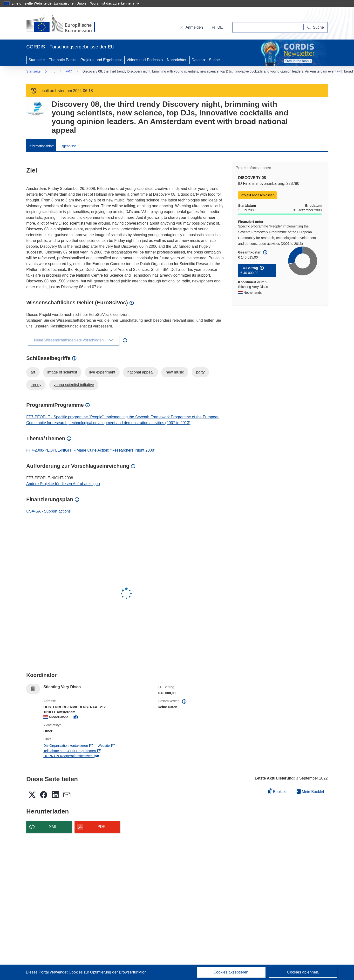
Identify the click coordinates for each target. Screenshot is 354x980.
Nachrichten (177, 60)
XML (53, 827)
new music (175, 372)
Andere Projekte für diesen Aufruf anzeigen (63, 484)
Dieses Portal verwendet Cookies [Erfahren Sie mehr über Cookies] (55, 972)
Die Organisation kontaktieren (68, 746)
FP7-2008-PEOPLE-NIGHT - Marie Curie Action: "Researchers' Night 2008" (91, 450)
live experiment (102, 372)
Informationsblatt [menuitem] (41, 146)
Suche (214, 60)
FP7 (69, 71)
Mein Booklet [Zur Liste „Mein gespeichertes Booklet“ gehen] (310, 792)
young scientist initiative (74, 385)
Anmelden (191, 27)
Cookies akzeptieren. (231, 972)
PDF (101, 827)
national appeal (140, 372)
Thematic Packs (63, 60)
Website (106, 746)
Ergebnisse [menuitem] (68, 146)
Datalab (198, 60)
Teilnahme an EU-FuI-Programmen (72, 751)
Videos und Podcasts (145, 60)
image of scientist (62, 372)
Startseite (37, 60)
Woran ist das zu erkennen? (115, 3)
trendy (36, 385)
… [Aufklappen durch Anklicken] (53, 71)
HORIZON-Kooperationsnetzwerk (71, 756)
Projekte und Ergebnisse (101, 60)
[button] (217, 27)
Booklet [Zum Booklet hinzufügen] (277, 791)
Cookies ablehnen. (303, 972)
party (200, 372)
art (33, 372)
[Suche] (316, 27)
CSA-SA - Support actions (48, 511)
